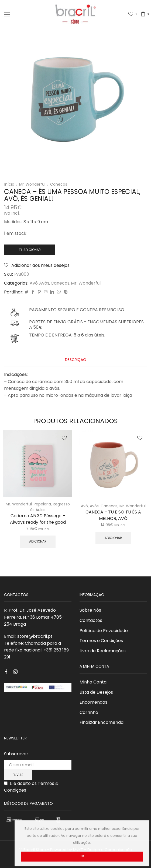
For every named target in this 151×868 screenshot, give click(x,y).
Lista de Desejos (96, 692)
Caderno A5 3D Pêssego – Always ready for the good (38, 519)
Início (9, 184)
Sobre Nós (90, 610)
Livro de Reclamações (103, 651)
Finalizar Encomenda (102, 722)
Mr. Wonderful (32, 184)
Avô (34, 283)
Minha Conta (93, 682)
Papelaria (42, 504)
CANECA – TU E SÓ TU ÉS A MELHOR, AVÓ (113, 515)
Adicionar (32, 250)
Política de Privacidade (104, 631)
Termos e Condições (101, 641)
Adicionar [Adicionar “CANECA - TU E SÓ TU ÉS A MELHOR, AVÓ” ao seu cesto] (113, 538)
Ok (82, 856)
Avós (44, 283)
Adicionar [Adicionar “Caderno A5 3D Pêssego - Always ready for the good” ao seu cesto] (38, 541)
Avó (84, 506)
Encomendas (93, 702)
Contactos (91, 620)
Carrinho (89, 712)
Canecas (59, 184)
